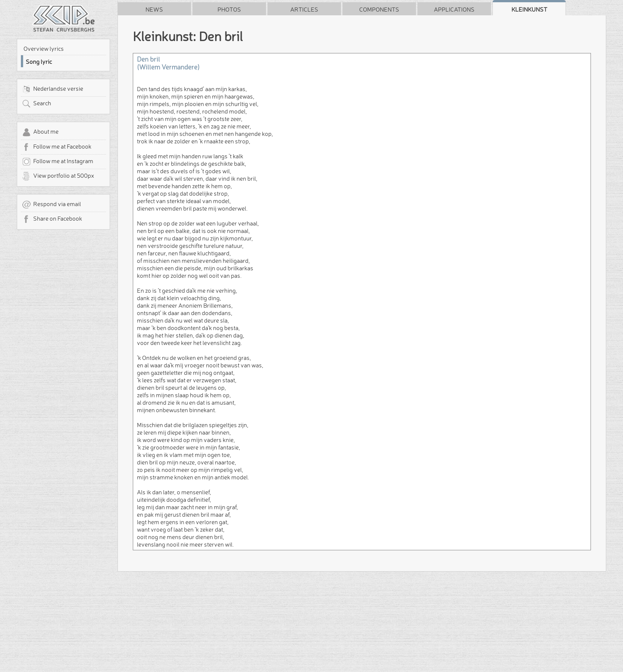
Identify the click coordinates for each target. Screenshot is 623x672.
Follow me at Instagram (58, 162)
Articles (304, 9)
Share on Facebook (52, 219)
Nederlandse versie (53, 89)
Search (37, 104)
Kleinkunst (529, 9)
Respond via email (51, 205)
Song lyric (39, 62)
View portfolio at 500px (58, 176)
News (154, 9)
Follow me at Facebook (57, 147)
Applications (454, 9)
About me (40, 132)
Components (379, 9)
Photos (229, 9)
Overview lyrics (44, 49)
